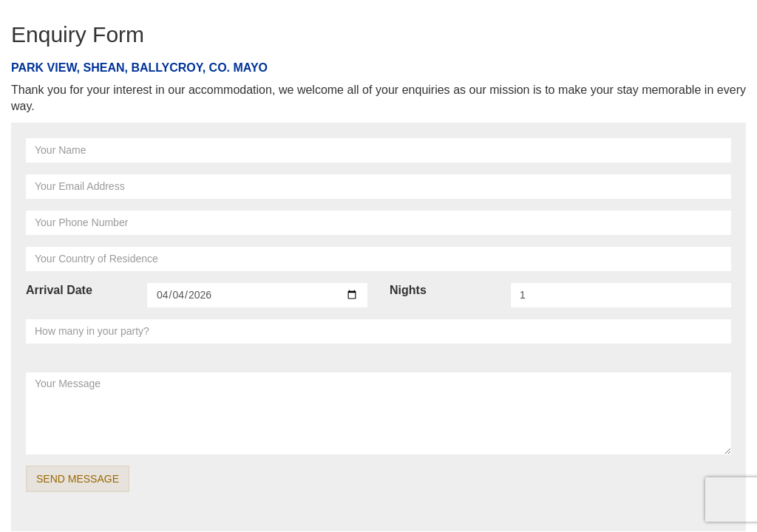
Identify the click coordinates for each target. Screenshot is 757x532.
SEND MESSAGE (78, 479)
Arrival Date (59, 290)
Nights (408, 290)
